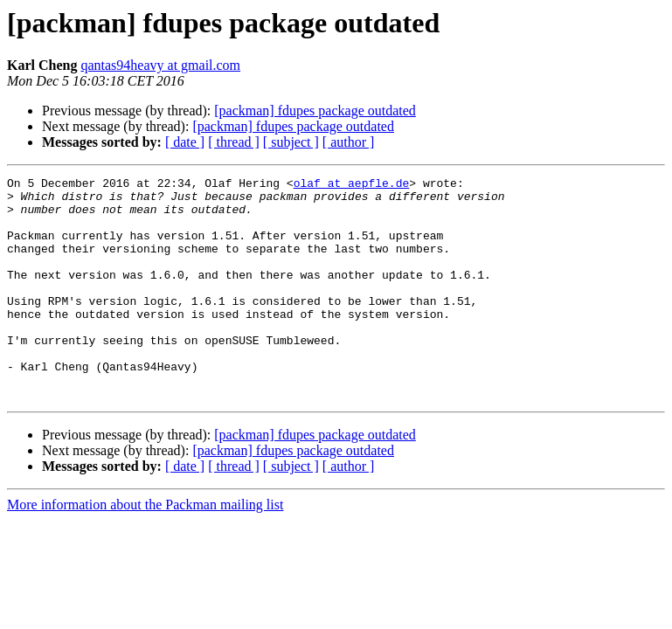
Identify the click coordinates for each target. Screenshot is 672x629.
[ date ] (185, 142)
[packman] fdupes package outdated (315, 111)
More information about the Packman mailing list (145, 549)
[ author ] (349, 142)
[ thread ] (234, 142)
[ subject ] (291, 142)
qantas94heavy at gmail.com (160, 65)
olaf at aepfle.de (352, 185)
